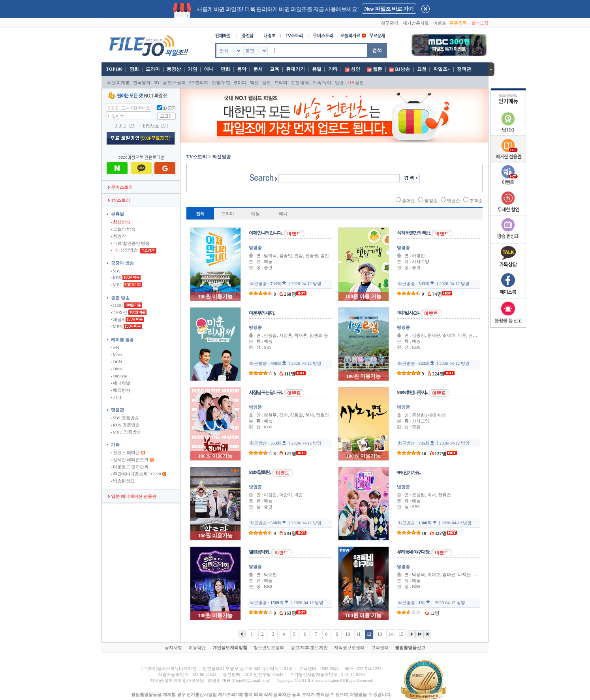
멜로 (267, 83)
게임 (193, 69)
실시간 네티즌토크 (130, 460)
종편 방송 (120, 298)
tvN (115, 347)
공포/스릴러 (174, 83)
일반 (339, 83)
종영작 (118, 236)
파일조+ (442, 69)
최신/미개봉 (118, 83)
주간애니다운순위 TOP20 (136, 474)
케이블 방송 (122, 340)
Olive (117, 369)
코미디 (240, 83)
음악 (242, 69)
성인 (355, 69)
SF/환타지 (199, 83)
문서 (258, 69)
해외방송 (121, 390)
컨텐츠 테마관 (126, 452)
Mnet (116, 355)
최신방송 (121, 222)
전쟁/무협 (221, 83)
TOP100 (114, 69)
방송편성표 (123, 481)
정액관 (464, 69)
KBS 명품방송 (125, 425)
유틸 (317, 69)
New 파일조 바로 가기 (389, 9)
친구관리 (390, 23)
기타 (333, 69)
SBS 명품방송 (125, 418)
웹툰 (378, 69)
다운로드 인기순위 (130, 467)
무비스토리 (120, 187)
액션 (254, 83)
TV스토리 (119, 200)
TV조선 (119, 312)
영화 (134, 69)
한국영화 (142, 83)
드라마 (153, 69)
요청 (422, 69)
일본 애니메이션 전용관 (132, 496)
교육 (274, 69)
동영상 (174, 69)
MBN (117, 327)
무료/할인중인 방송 (131, 243)
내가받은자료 (416, 23)
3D (157, 83)
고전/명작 (300, 83)
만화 (225, 69)
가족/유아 (322, 83)
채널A (118, 319)
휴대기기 (295, 69)
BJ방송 (402, 69)
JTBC (117, 305)
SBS (116, 271)
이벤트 (440, 23)
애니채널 (121, 383)
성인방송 (125, 250)
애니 (209, 69)
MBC (117, 285)
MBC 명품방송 (126, 432)
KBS (116, 278)
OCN (116, 362)
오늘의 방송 (123, 229)
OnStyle (119, 376)
